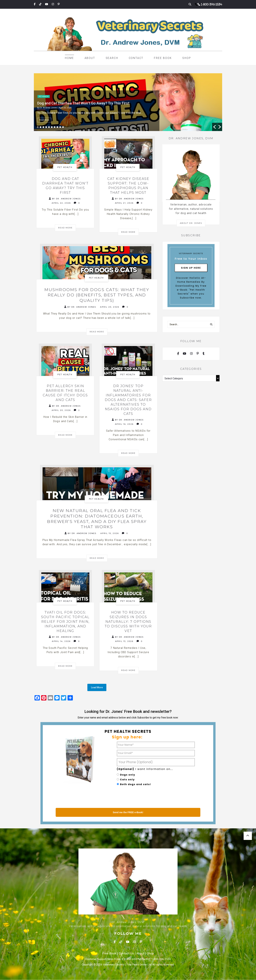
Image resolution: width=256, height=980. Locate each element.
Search (112, 58)
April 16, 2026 (124, 424)
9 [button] (60, 127)
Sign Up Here (191, 268)
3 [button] (43, 127)
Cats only (127, 780)
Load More (97, 688)
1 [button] (38, 127)
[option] (128, 102)
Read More (44, 120)
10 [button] (63, 127)
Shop (187, 58)
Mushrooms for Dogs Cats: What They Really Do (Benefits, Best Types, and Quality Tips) (97, 295)
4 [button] (46, 127)
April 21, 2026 (124, 203)
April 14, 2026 (61, 642)
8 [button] (57, 127)
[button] (215, 127)
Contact (136, 58)
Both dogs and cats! (136, 784)
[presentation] (142, 798)
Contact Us (126, 954)
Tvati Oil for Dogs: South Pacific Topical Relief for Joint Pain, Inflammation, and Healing (65, 622)
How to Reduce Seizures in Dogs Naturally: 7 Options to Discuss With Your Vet (128, 622)
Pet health (44, 96)
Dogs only (128, 775)
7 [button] (55, 127)
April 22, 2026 (61, 203)
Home (69, 58)
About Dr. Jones (191, 223)
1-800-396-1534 (212, 4)
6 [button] (52, 127)
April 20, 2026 (110, 307)
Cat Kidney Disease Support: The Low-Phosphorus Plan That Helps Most (128, 186)
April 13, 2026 (124, 642)
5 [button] (49, 127)
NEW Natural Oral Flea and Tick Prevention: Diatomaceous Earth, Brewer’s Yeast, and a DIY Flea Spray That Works (97, 519)
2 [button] (41, 127)
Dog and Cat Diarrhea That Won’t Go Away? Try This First (83, 103)
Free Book (163, 58)
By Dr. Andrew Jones (65, 199)
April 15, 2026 (110, 534)
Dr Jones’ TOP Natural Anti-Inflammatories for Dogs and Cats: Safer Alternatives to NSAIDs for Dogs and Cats (128, 400)
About (90, 58)
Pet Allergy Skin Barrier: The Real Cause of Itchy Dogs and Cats (65, 393)
